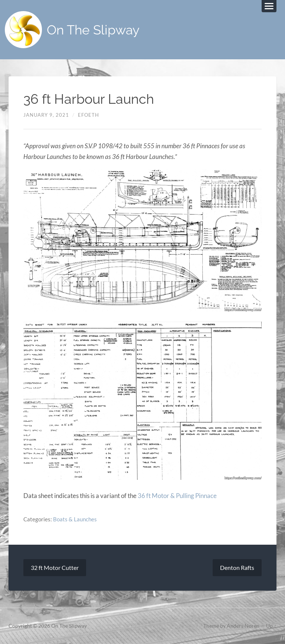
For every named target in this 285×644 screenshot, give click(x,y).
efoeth (89, 115)
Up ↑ (271, 626)
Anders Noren (243, 626)
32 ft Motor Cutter (55, 567)
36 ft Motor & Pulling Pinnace (177, 496)
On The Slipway (93, 30)
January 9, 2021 (46, 115)
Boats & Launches (75, 519)
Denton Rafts (237, 567)
